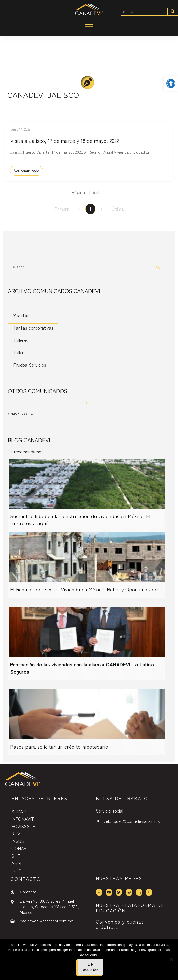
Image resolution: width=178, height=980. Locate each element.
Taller (18, 353)
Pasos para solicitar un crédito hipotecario (59, 748)
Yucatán (21, 317)
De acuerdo (90, 967)
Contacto (28, 892)
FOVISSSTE (23, 826)
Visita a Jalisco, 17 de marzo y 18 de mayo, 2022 (65, 143)
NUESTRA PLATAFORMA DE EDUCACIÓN (130, 908)
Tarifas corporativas (33, 329)
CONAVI (19, 848)
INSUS (18, 841)
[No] (172, 959)
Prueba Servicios (30, 366)
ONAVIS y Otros (21, 415)
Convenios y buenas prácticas (120, 924)
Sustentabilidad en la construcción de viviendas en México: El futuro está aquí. (80, 521)
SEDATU (20, 811)
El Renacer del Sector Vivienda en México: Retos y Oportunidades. (85, 591)
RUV (16, 833)
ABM (16, 863)
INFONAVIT (23, 819)
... (153, 154)
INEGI (17, 870)
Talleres (21, 341)
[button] (171, 83)
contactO (26, 879)
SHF (16, 856)
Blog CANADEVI (29, 441)
